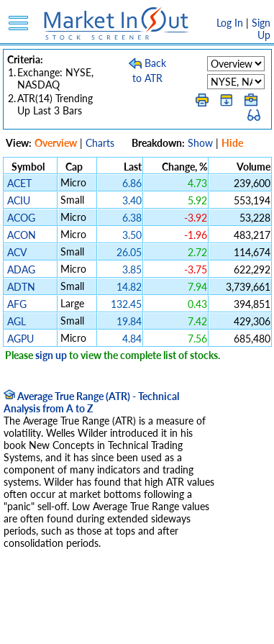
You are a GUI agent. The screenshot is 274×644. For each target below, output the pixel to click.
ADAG (21, 269)
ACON (22, 235)
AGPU (20, 339)
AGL (17, 321)
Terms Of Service (170, 613)
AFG (17, 304)
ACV (17, 252)
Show (200, 143)
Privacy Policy (93, 613)
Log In (230, 23)
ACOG (21, 218)
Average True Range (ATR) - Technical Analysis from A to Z (91, 402)
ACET (19, 183)
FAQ (125, 626)
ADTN (21, 287)
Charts (100, 143)
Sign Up (261, 29)
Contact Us (169, 626)
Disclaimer (31, 613)
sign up (51, 355)
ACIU (19, 200)
